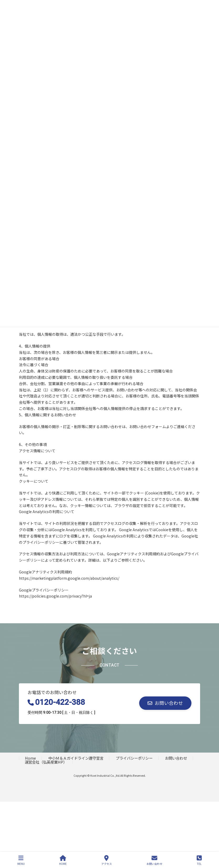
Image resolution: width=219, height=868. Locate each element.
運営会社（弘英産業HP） (46, 762)
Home (30, 758)
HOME (63, 860)
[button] (165, 703)
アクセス (107, 860)
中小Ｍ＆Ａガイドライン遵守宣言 (76, 758)
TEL (199, 860)
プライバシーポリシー (134, 758)
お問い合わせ (176, 758)
